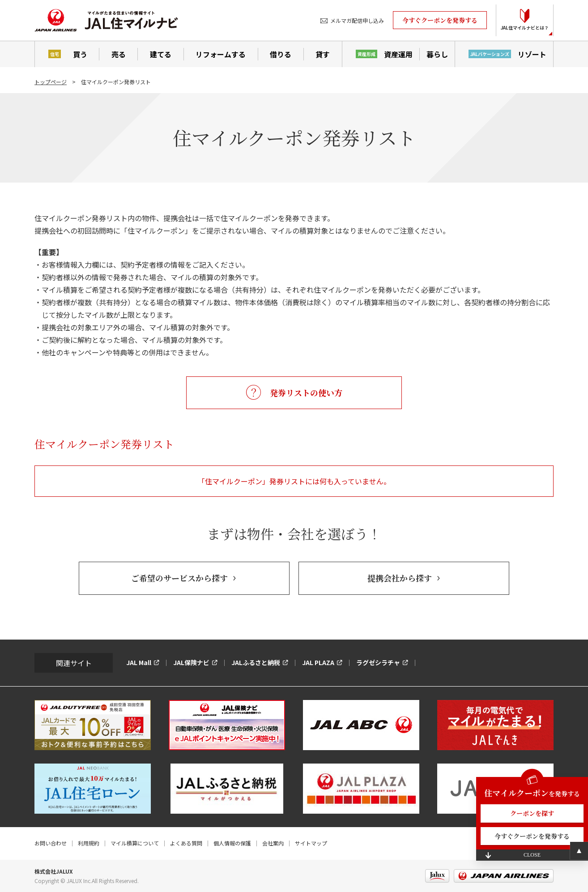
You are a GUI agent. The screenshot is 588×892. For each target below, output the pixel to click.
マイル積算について (135, 843)
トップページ (51, 82)
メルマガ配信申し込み (357, 20)
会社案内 (273, 843)
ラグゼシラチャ (378, 662)
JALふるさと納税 (256, 662)
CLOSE (532, 855)
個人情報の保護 (232, 843)
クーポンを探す (532, 813)
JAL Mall (139, 662)
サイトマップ (311, 843)
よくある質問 (186, 843)
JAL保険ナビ (191, 662)
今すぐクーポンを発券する (440, 20)
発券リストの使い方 (306, 393)
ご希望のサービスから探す (179, 578)
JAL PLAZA (318, 662)
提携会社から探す (400, 578)
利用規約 (89, 843)
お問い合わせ (51, 843)
